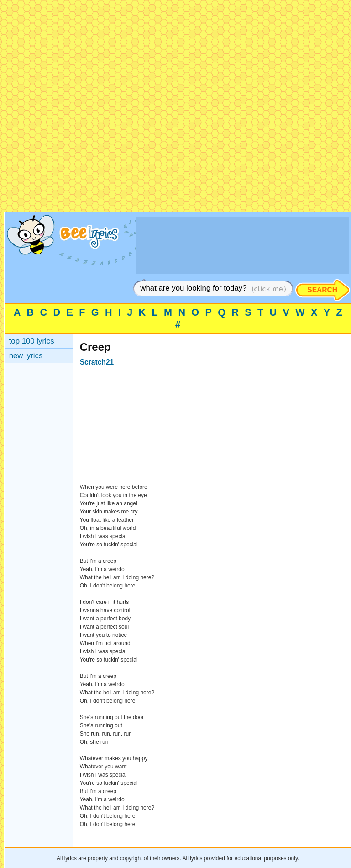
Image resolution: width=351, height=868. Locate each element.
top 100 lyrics (32, 341)
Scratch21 (97, 362)
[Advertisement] (175, 108)
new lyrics (26, 356)
